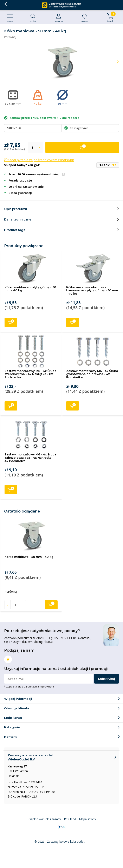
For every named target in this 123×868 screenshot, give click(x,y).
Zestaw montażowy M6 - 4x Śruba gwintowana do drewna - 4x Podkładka (92, 374)
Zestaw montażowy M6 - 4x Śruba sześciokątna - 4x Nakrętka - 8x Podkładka (30, 374)
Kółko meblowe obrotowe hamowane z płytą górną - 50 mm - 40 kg (92, 290)
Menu (10, 18)
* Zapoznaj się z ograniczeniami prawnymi (29, 686)
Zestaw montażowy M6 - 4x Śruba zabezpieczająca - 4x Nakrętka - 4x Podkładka (30, 458)
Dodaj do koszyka (11, 322)
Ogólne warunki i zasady (45, 819)
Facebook (8, 659)
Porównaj (10, 37)
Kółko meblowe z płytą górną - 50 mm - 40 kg (30, 289)
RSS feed (70, 819)
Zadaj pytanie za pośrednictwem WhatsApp (39, 160)
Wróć (5, 4)
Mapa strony (88, 819)
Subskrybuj (106, 679)
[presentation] (115, 62)
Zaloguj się (59, 18)
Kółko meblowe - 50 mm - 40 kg (29, 557)
